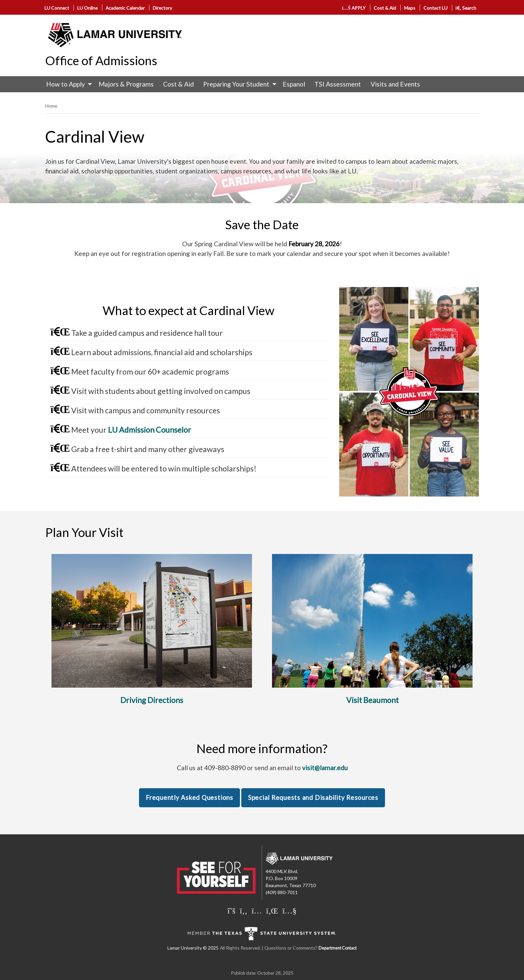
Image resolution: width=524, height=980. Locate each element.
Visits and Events (395, 84)
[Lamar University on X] (232, 911)
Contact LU (435, 8)
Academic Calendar (125, 8)
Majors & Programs (126, 84)
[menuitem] (68, 84)
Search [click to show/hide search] (466, 8)
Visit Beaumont (372, 700)
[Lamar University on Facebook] (244, 911)
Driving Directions (152, 700)
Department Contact (338, 948)
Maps (410, 8)
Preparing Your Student (236, 84)
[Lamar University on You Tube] (289, 911)
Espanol (294, 84)
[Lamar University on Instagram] (257, 911)
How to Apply (65, 84)
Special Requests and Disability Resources (313, 797)
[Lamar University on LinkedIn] (272, 911)
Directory (162, 8)
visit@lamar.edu (325, 768)
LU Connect (57, 8)
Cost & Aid (385, 8)
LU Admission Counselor (150, 430)
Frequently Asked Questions (189, 797)
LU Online (87, 8)
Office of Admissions (101, 60)
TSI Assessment (338, 84)
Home (51, 106)
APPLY (354, 8)
